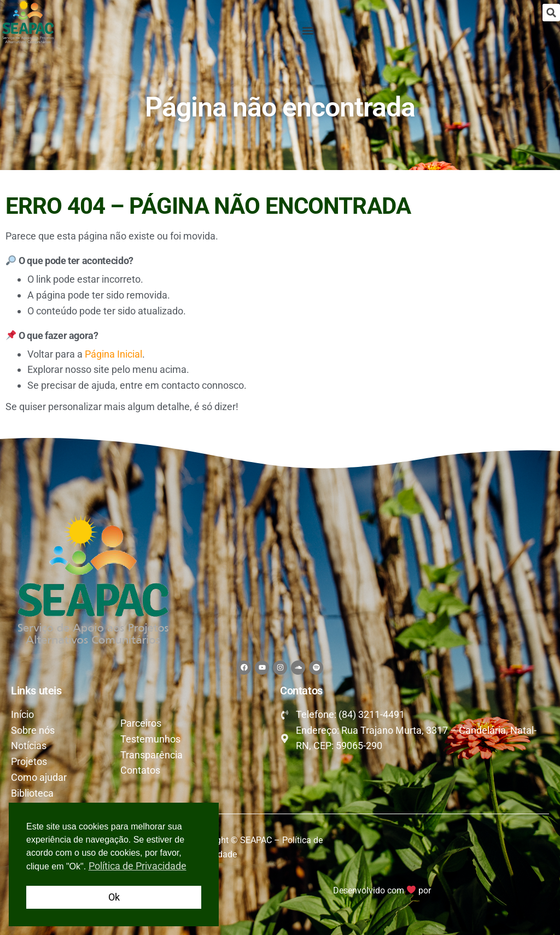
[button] (551, 13)
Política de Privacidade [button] (138, 866)
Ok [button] (114, 897)
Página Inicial (113, 354)
